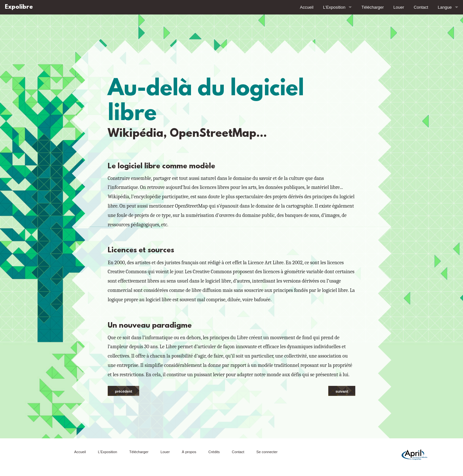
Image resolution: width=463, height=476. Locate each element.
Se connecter (267, 452)
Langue (445, 7)
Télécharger (372, 7)
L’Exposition (334, 7)
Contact (421, 7)
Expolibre (19, 7)
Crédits (214, 452)
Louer (399, 7)
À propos (189, 452)
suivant (342, 391)
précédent (123, 391)
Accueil (307, 7)
